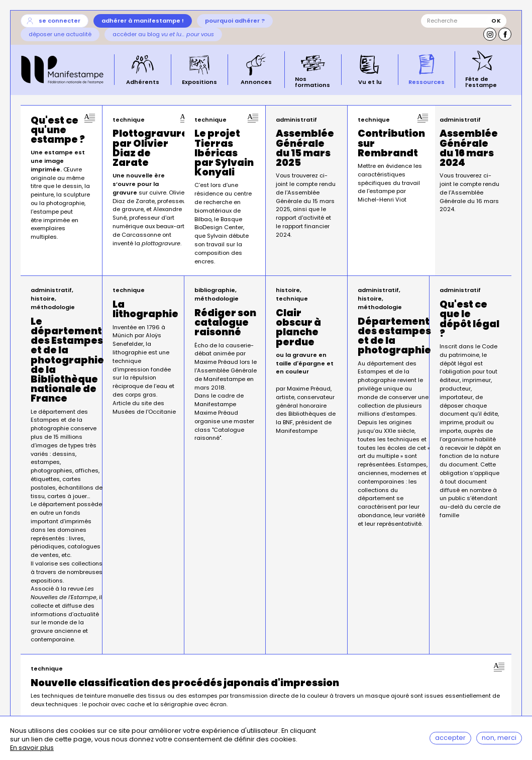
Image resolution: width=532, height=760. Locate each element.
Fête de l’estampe (481, 81)
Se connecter (60, 21)
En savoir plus (32, 749)
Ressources (427, 81)
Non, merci (499, 738)
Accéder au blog (163, 34)
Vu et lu (370, 81)
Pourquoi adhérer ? (235, 21)
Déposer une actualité (60, 34)
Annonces (256, 81)
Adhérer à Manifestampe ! (143, 21)
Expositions (199, 81)
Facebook (505, 34)
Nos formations (312, 81)
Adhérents (143, 81)
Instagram (490, 34)
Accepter (450, 738)
